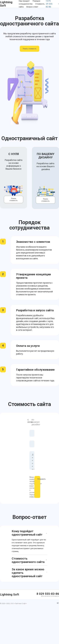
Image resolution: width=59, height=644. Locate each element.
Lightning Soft (6, 4)
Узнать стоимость (30, 49)
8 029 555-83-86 (48, 594)
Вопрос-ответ (32, 7)
